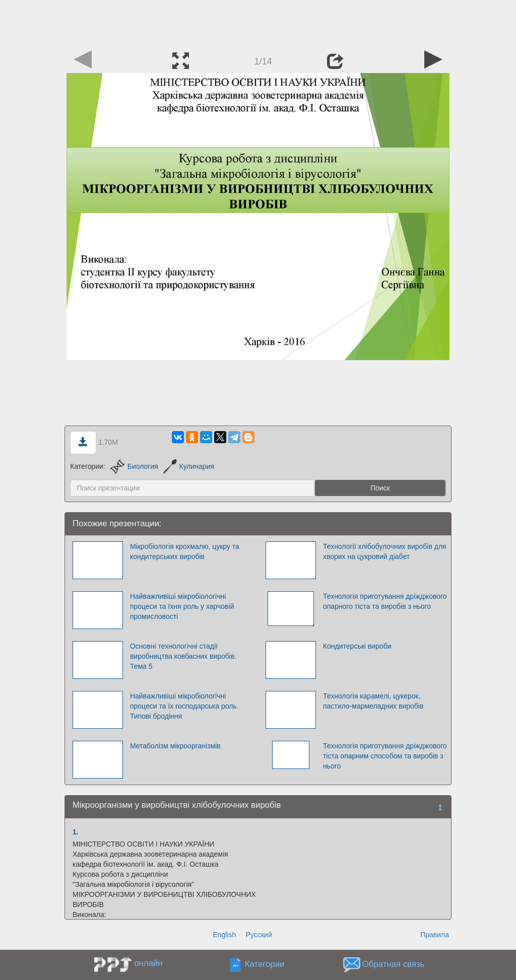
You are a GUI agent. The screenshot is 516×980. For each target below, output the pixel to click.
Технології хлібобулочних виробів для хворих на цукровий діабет (385, 551)
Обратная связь (394, 965)
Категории (265, 965)
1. (76, 832)
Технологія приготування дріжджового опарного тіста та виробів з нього (385, 601)
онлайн (148, 963)
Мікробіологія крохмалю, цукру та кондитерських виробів (185, 551)
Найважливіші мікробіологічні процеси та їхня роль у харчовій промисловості (182, 606)
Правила (435, 935)
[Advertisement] (258, 23)
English (224, 935)
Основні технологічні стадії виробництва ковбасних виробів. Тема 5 (183, 656)
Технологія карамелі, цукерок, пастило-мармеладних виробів (373, 701)
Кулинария (188, 466)
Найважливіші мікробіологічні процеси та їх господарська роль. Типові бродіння (184, 706)
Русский (259, 935)
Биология (134, 466)
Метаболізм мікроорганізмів (175, 746)
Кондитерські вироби (357, 646)
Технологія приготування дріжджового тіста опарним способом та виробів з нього (385, 756)
